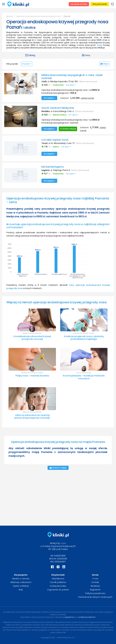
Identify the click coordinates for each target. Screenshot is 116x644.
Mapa (104, 64)
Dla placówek (100, 4)
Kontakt (95, 582)
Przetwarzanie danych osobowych (95, 597)
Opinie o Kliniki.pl (21, 586)
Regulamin (95, 590)
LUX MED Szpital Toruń (55, 140)
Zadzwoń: (77, 98)
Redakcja (95, 586)
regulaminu (70, 617)
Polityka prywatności (95, 593)
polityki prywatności (87, 617)
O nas (95, 579)
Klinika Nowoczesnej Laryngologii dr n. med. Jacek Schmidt (72, 77)
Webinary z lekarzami (21, 582)
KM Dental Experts (53, 167)
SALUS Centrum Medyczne (58, 108)
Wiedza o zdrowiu (21, 579)
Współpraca (58, 579)
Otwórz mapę (58, 468)
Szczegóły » (49, 98)
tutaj (99, 45)
